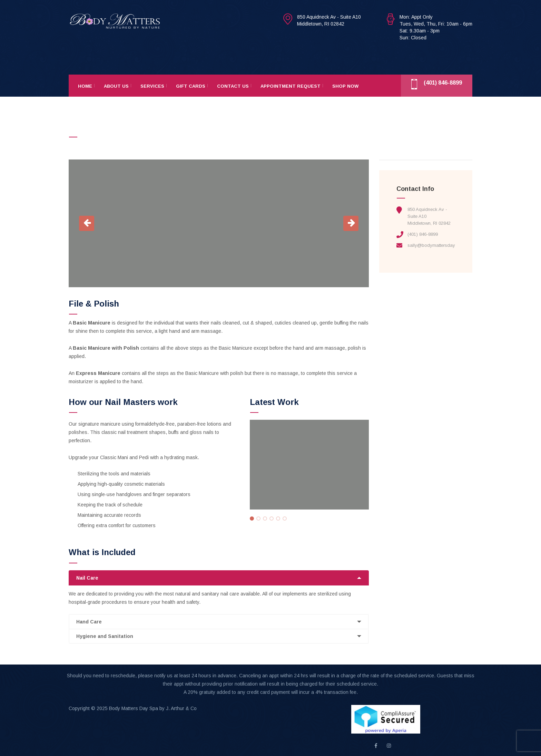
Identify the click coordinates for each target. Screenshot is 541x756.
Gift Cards (191, 86)
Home (85, 86)
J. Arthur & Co (181, 708)
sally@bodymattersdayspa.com (440, 245)
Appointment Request (291, 86)
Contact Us (233, 86)
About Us (116, 86)
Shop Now (345, 86)
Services (152, 86)
